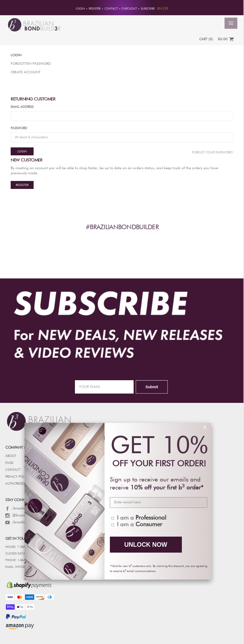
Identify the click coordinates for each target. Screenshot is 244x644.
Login (16, 55)
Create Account (26, 72)
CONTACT (13, 470)
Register (22, 185)
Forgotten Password (31, 64)
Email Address (22, 107)
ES (166, 9)
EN (160, 9)
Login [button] (80, 9)
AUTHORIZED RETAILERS (23, 484)
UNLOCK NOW (146, 545)
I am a (142, 518)
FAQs (9, 463)
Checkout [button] (129, 9)
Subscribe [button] (148, 9)
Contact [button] (111, 9)
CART (206, 39)
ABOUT (11, 456)
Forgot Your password (213, 152)
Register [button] (95, 9)
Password (19, 128)
